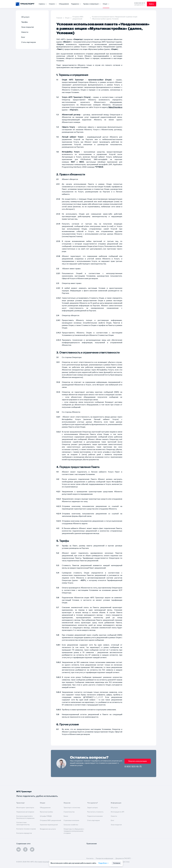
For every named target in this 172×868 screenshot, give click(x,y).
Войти (151, 4)
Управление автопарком (25, 812)
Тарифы (24, 22)
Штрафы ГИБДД (46, 816)
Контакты (90, 858)
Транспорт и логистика (72, 808)
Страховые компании (71, 820)
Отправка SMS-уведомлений (78, 18)
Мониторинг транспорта (25, 808)
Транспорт (21, 803)
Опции (67, 18)
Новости (25, 32)
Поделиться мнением (95, 816)
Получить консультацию (138, 761)
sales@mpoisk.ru (139, 5)
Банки (66, 816)
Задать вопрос (93, 808)
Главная (59, 18)
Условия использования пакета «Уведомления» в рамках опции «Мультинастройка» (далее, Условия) (115, 18)
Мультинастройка (46, 812)
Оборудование (64, 4)
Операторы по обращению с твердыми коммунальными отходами (74, 831)
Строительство (69, 812)
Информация (116, 803)
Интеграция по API (117, 812)
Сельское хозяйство (71, 825)
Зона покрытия (28, 27)
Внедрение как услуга (48, 829)
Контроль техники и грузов (26, 829)
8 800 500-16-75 (139, 3)
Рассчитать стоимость (95, 812)
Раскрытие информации (105, 858)
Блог (23, 37)
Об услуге (25, 17)
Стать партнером (29, 42)
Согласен (117, 863)
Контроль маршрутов (24, 833)
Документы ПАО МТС (123, 858)
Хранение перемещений (49, 825)
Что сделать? (92, 803)
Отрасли (67, 803)
